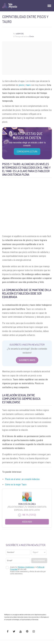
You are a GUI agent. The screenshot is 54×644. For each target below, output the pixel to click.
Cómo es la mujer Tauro (16, 485)
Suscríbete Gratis (27, 360)
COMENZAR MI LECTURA (27, 152)
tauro (28, 85)
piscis (21, 85)
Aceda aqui (27, 522)
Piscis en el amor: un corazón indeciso (22, 479)
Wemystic (20, 34)
